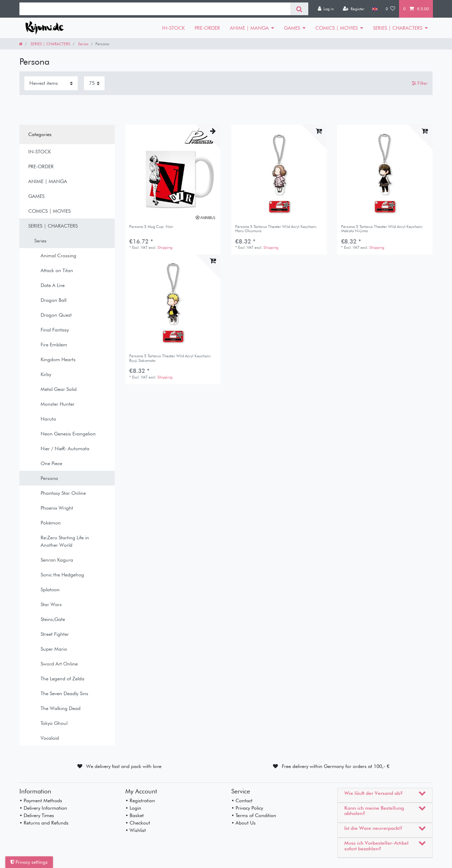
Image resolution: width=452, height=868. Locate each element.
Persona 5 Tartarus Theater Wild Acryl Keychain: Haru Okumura (276, 229)
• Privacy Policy (247, 808)
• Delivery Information (43, 808)
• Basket (135, 815)
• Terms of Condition (254, 815)
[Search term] (155, 9)
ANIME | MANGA (249, 28)
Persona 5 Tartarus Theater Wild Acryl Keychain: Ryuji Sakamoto (170, 358)
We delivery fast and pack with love (124, 766)
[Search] (299, 9)
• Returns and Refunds (44, 823)
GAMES (292, 28)
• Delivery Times (37, 815)
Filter (420, 83)
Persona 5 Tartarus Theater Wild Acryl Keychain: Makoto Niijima (382, 229)
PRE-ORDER (207, 28)
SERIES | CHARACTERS (398, 28)
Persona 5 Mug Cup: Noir (151, 227)
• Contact (242, 800)
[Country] (375, 9)
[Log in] (326, 9)
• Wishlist (136, 830)
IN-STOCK (173, 28)
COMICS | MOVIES (337, 28)
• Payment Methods (41, 800)
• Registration (140, 800)
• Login (133, 808)
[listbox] (173, 172)
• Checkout (138, 823)
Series (83, 44)
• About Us (243, 823)
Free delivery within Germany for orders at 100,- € (336, 766)
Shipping (165, 247)
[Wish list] (391, 9)
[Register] (353, 9)
